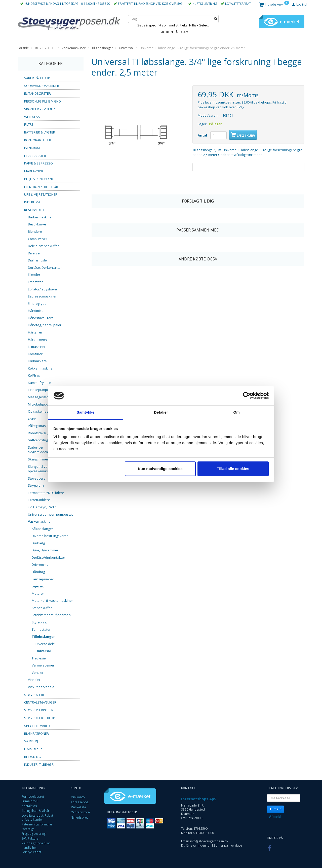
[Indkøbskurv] (274, 4)
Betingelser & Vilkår (35, 811)
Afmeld (275, 816)
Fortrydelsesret (33, 796)
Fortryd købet (31, 852)
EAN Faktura (30, 838)
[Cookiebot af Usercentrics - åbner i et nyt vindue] (247, 396)
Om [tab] (236, 412)
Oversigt (28, 829)
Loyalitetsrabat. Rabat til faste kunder (37, 817)
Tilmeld (275, 809)
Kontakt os (29, 806)
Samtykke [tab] (86, 412)
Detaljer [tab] (161, 412)
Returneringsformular (37, 824)
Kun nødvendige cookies (160, 469)
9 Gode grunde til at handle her (36, 845)
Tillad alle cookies (233, 469)
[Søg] (216, 19)
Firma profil (30, 801)
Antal (203, 135)
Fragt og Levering (34, 833)
